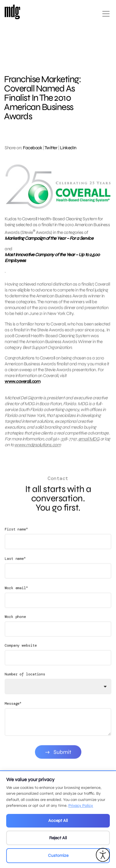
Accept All (58, 821)
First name (16, 538)
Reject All (58, 838)
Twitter (51, 148)
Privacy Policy (81, 806)
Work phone (15, 625)
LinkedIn (68, 148)
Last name (15, 567)
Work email (16, 596)
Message (13, 712)
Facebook (32, 148)
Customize (58, 855)
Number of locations (25, 683)
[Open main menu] (106, 16)
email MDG (89, 443)
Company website (21, 654)
